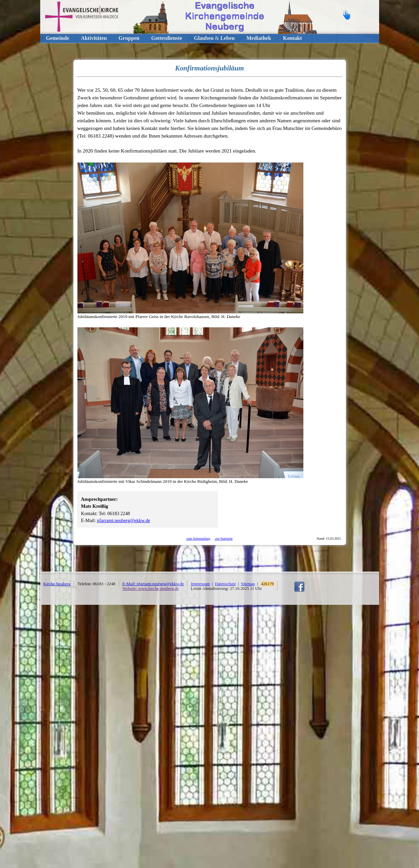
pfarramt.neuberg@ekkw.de (124, 520)
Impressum (200, 584)
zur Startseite (223, 539)
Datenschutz (225, 584)
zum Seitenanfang (198, 539)
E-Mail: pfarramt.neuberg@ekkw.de (153, 584)
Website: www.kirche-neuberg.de (151, 589)
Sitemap (248, 584)
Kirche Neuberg (57, 584)
